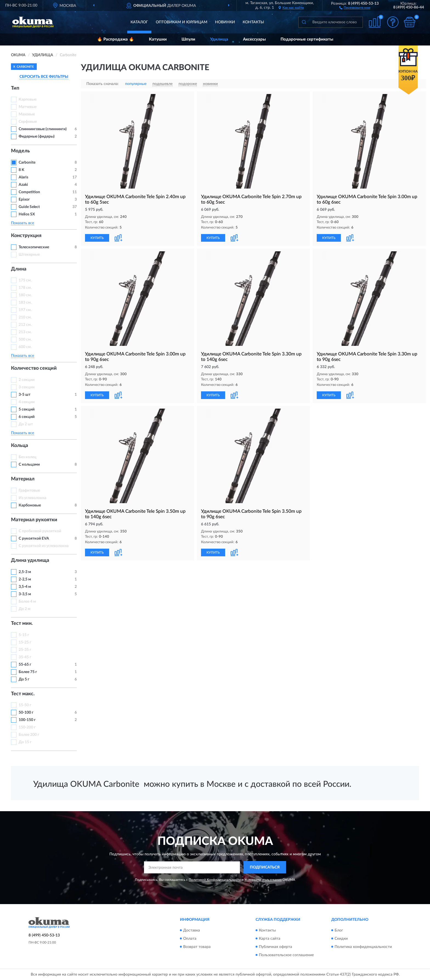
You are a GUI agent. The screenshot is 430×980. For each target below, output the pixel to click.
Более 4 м (27, 602)
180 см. (25, 295)
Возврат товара (197, 947)
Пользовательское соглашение (286, 955)
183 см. (25, 303)
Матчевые (28, 107)
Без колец (28, 457)
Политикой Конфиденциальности (215, 880)
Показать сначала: (103, 84)
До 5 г (24, 679)
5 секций (27, 409)
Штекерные (29, 255)
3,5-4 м (25, 587)
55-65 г (25, 665)
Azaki (24, 185)
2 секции (27, 380)
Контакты (253, 22)
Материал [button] (23, 479)
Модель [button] (20, 151)
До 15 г (25, 742)
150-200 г (27, 727)
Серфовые (28, 122)
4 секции (27, 402)
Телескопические (34, 247)
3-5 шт (25, 395)
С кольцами (29, 465)
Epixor (24, 200)
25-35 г (25, 650)
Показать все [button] (22, 223)
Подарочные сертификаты (307, 39)
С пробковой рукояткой (40, 531)
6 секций (27, 417)
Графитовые (29, 491)
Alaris (24, 177)
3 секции (27, 387)
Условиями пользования (263, 880)
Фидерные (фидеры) (37, 136)
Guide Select (29, 207)
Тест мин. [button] (22, 623)
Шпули (188, 39)
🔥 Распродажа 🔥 (116, 39)
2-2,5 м (25, 579)
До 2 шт (26, 424)
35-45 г (25, 657)
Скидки (341, 939)
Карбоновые (30, 505)
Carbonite (27, 163)
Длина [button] (19, 269)
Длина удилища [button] (30, 560)
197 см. (25, 310)
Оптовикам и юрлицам (182, 22)
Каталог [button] (139, 22)
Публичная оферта (275, 947)
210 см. (25, 317)
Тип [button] (15, 88)
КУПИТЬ (97, 238)
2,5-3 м (25, 572)
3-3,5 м (25, 594)
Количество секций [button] (34, 368)
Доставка (192, 930)
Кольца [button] (19, 446)
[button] (355, 7)
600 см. (25, 347)
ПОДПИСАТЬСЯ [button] (265, 867)
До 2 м (25, 609)
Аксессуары (254, 39)
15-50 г (25, 705)
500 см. (25, 340)
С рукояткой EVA (34, 539)
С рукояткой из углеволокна (44, 546)
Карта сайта (270, 939)
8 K (22, 170)
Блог (339, 930)
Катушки (158, 39)
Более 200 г (29, 735)
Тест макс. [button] (23, 694)
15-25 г (25, 642)
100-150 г (27, 720)
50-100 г (26, 713)
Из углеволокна (32, 498)
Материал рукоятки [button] (34, 520)
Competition (29, 192)
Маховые (27, 114)
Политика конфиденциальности (363, 947)
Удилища (219, 39)
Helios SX (27, 214)
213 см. (25, 332)
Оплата (190, 939)
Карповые (28, 99)
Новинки (225, 22)
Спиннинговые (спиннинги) (43, 129)
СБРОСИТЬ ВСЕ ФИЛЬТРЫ (44, 77)
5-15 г (24, 635)
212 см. (25, 325)
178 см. (25, 288)
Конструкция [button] (26, 236)
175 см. (25, 280)
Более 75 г (28, 672)
